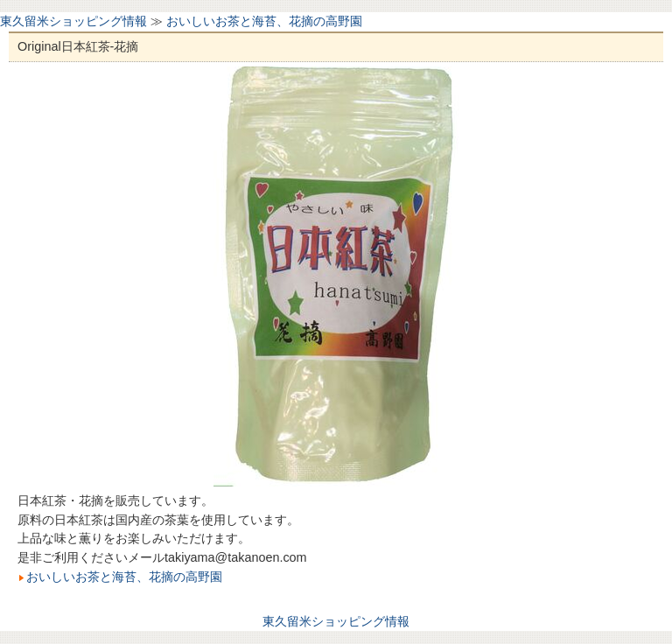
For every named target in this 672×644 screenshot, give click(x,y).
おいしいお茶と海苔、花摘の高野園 (264, 21)
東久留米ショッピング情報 (73, 21)
